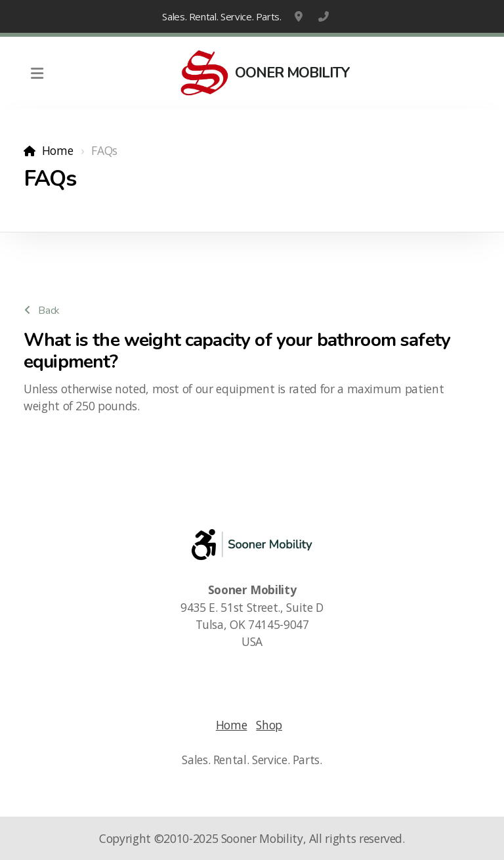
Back (42, 311)
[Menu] (37, 73)
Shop (269, 725)
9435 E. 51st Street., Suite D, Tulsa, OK (300, 16)
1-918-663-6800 (324, 16)
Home (58, 150)
